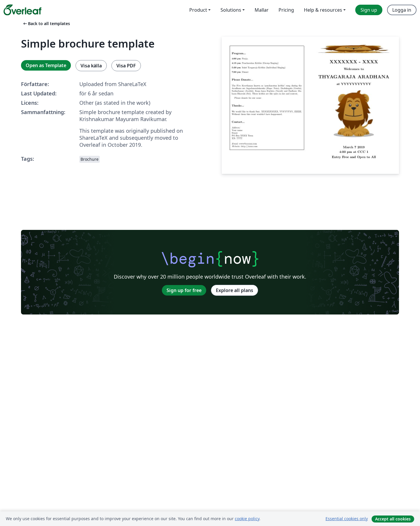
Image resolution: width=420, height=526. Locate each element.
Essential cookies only (347, 519)
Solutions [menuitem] (231, 10)
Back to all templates (46, 23)
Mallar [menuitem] (262, 10)
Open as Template (46, 65)
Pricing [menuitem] (286, 10)
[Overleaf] (22, 10)
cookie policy (247, 519)
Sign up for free (184, 290)
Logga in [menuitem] (402, 10)
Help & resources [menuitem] (323, 10)
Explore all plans (235, 290)
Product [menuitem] (198, 10)
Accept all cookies (393, 519)
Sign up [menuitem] (369, 10)
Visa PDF (126, 66)
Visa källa (91, 66)
